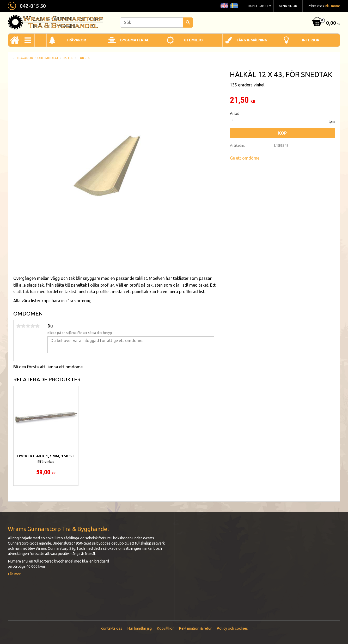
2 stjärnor (23, 326)
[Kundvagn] (325, 23)
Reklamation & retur (195, 628)
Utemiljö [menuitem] (193, 40)
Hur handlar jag (139, 628)
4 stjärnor (33, 326)
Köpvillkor (165, 628)
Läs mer (14, 574)
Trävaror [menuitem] (76, 40)
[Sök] (188, 23)
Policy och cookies (232, 628)
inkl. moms (332, 6)
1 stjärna (19, 326)
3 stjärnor (28, 326)
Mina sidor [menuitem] (288, 6)
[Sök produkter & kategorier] (156, 23)
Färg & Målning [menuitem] (252, 40)
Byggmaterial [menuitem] (135, 40)
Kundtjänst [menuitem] (258, 6)
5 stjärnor (37, 326)
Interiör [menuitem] (311, 40)
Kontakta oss (111, 628)
